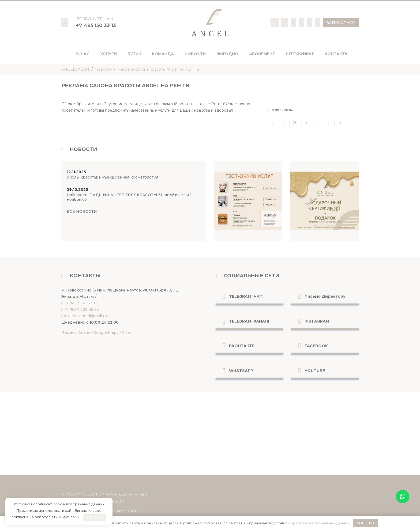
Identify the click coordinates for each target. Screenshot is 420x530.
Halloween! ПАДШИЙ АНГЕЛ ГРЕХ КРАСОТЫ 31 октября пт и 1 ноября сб (129, 197)
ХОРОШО (95, 517)
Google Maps (106, 332)
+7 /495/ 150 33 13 (81, 303)
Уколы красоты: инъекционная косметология (112, 177)
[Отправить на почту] (273, 123)
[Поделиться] (284, 123)
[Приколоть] (318, 123)
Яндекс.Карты (76, 332)
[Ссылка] (275, 22)
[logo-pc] (210, 23)
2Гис (127, 332)
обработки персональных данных (319, 523)
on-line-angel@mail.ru (85, 316)
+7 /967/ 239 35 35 (81, 309)
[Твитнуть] (295, 123)
